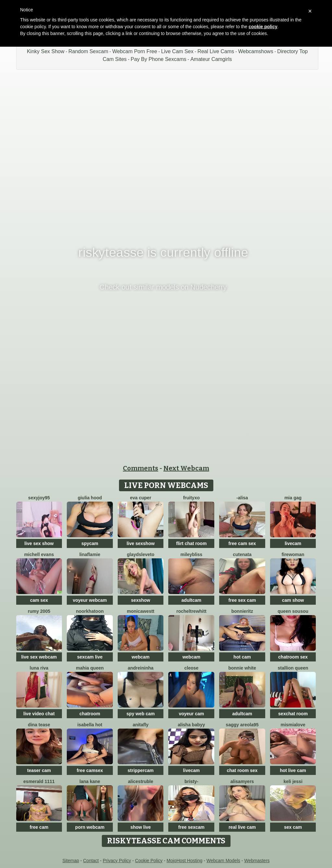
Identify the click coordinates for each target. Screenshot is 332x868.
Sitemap (71, 861)
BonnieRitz (242, 611)
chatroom (90, 714)
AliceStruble (141, 781)
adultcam (191, 600)
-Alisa (242, 498)
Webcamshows (255, 51)
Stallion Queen (293, 668)
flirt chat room (191, 543)
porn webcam (90, 827)
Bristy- (191, 781)
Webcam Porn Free (135, 51)
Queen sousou (293, 611)
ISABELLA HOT (90, 725)
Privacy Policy (117, 861)
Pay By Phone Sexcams (159, 59)
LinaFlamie (90, 554)
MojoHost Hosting (185, 861)
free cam (39, 827)
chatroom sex (293, 657)
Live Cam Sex (177, 51)
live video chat (39, 714)
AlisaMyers (242, 781)
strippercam (141, 770)
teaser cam (39, 770)
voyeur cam (191, 714)
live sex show (39, 543)
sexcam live (90, 657)
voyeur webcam (90, 600)
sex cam (293, 827)
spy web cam (141, 714)
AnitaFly (141, 725)
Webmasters (257, 861)
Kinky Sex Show (46, 51)
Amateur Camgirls (211, 59)
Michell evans (39, 554)
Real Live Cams (216, 51)
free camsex (90, 770)
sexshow (141, 600)
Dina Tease (39, 725)
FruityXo (191, 498)
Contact (91, 861)
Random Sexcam (88, 51)
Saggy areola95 (242, 725)
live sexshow (140, 543)
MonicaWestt (141, 611)
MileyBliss (191, 554)
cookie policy (263, 27)
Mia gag (293, 498)
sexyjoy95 (39, 498)
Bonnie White (242, 668)
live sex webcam (39, 657)
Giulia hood (90, 498)
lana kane (90, 781)
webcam (141, 657)
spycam (90, 543)
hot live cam (293, 770)
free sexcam (191, 827)
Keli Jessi (293, 781)
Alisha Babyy (191, 725)
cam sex (39, 600)
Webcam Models (223, 861)
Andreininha (141, 668)
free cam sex (242, 543)
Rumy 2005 (39, 611)
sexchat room (293, 714)
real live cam (242, 827)
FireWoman (293, 554)
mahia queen (90, 668)
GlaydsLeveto (141, 554)
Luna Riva (39, 668)
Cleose (192, 668)
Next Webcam (186, 468)
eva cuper (141, 498)
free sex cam (242, 600)
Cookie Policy (149, 861)
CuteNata (242, 554)
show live (141, 827)
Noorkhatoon (90, 611)
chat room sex (242, 770)
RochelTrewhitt (191, 611)
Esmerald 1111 (39, 781)
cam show (293, 600)
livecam (293, 543)
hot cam (242, 657)
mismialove (293, 725)
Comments (141, 468)
